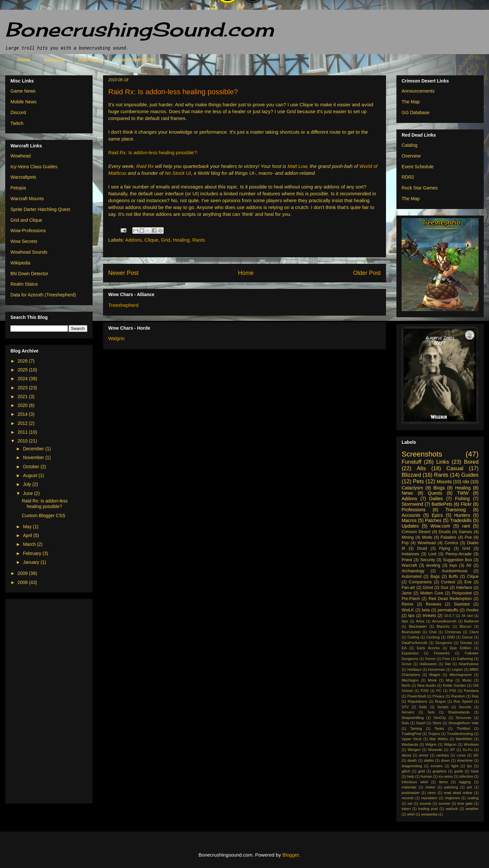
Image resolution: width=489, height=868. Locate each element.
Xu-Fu (467, 750)
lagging (465, 782)
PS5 (453, 691)
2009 (23, 573)
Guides (470, 475)
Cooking (433, 637)
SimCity (440, 718)
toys (453, 565)
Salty (423, 707)
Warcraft (409, 565)
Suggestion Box (458, 560)
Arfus (420, 621)
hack (475, 771)
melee (430, 787)
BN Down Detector (29, 274)
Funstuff (411, 462)
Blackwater (418, 626)
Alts (421, 468)
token (406, 809)
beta (426, 610)
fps (470, 766)
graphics (439, 771)
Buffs (453, 576)
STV (405, 707)
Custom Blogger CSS (44, 516)
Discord (18, 112)
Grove (407, 664)
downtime (465, 760)
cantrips (443, 755)
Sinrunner (464, 718)
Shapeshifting (413, 718)
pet (469, 787)
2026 (23, 361)
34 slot (467, 616)
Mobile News (23, 102)
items (444, 782)
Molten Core (432, 593)
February (33, 553)
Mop (450, 680)
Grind (428, 588)
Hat (448, 664)
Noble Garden (454, 685)
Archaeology (413, 571)
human (426, 776)
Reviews (434, 604)
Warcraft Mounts (27, 199)
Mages (435, 675)
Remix (407, 604)
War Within (438, 739)
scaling (473, 798)
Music (467, 680)
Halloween (428, 664)
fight (455, 766)
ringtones (452, 798)
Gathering (465, 659)
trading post (428, 809)
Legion (457, 669)
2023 (23, 388)
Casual (455, 468)
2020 (23, 405)
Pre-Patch (411, 599)
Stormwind (412, 504)
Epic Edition (460, 648)
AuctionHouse (454, 571)
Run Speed (463, 701)
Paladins (449, 537)
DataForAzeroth (415, 643)
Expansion (410, 653)
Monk (432, 680)
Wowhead (21, 156)
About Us (54, 60)
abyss (406, 755)
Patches (433, 520)
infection (466, 776)
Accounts (411, 515)
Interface (464, 588)
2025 (23, 370)
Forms (430, 659)
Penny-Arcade (458, 554)
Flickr (466, 504)
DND (451, 637)
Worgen (414, 750)
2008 (23, 582)
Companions (420, 582)
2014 (23, 414)
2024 (23, 379)
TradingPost (411, 734)
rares (432, 793)
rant (466, 526)
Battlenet (471, 621)
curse (461, 755)
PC (439, 691)
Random (458, 696)
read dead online (458, 793)
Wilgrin (431, 744)
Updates (410, 526)
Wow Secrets (24, 241)
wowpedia (429, 814)
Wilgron (450, 744)
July (28, 484)
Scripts (443, 707)
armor (424, 755)
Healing (181, 240)
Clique (151, 240)
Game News (23, 91)
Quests (435, 493)
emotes (437, 766)
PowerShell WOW (135, 60)
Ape (405, 621)
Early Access (428, 648)
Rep (475, 696)
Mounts (444, 482)
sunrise (444, 803)
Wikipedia (20, 263)
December (34, 449)
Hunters (462, 515)
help (411, 776)
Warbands (410, 744)
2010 (23, 441)
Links (443, 462)
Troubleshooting (460, 734)
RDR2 (408, 177)
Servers (408, 712)
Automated (412, 576)
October (32, 467)
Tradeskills (461, 520)
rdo (466, 482)
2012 (23, 423)
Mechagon (410, 680)
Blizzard (411, 475)
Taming (416, 728)
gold (421, 771)
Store (437, 723)
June (28, 493)
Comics (451, 543)
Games (465, 532)
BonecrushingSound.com (140, 29)
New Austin (427, 685)
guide (459, 771)
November (34, 457)
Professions (414, 510)
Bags (435, 576)
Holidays (414, 669)
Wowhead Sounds (29, 252)
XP (452, 750)
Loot (432, 554)
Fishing (462, 499)
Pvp (405, 543)
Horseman (437, 669)
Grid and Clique (26, 220)
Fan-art (408, 588)
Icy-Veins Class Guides (34, 167)
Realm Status (24, 284)
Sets (431, 712)
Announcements (418, 91)
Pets (419, 481)
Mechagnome (461, 675)
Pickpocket (462, 593)
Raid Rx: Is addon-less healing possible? (152, 152)
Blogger (291, 855)
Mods (427, 537)
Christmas (453, 632)
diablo (429, 760)
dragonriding (412, 766)
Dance (467, 637)
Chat (433, 632)
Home (24, 60)
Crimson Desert (416, 532)
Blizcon (466, 626)
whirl (411, 814)
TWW (463, 493)
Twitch (17, 123)
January (32, 562)
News (407, 493)
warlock (452, 809)
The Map (411, 102)
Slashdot (462, 604)
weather (472, 809)
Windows (471, 744)
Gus (445, 588)
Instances (410, 554)
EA (404, 648)
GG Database (416, 112)
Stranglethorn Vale (463, 723)
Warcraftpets (23, 177)
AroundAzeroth (444, 621)
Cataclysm (412, 488)
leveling (433, 565)
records (408, 798)
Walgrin (116, 338)
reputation (429, 798)
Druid (422, 548)
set (410, 803)
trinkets (430, 616)
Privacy (439, 696)
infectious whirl (415, 782)
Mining (408, 537)
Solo (405, 723)
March (30, 544)
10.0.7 (449, 616)
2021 (23, 397)
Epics (437, 515)
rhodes (473, 610)
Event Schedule (418, 167)
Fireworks (442, 653)
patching (451, 787)
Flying (445, 548)
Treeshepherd (123, 305)
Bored (471, 462)
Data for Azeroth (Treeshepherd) (43, 295)
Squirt (421, 723)
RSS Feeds (90, 60)
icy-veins (446, 776)
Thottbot (463, 728)
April (28, 535)
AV (469, 565)
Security (428, 560)
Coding (413, 637)
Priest (407, 560)
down (445, 760)
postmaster (411, 793)
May (28, 527)
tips (411, 616)
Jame (407, 593)
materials (409, 787)
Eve (468, 582)
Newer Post (123, 273)
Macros (409, 520)
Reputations (418, 701)
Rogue (440, 701)
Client (474, 632)
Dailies (436, 499)
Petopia (18, 188)
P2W (424, 691)
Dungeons (444, 643)
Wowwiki (435, 750)
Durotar (466, 643)
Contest (448, 582)
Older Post (367, 273)
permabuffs (448, 610)
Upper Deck (412, 739)
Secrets (465, 707)
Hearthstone (469, 664)
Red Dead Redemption (450, 599)
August (30, 475)
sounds (425, 803)
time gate (465, 803)
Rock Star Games (420, 188)
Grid (166, 240)
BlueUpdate (411, 632)
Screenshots (422, 454)
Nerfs (406, 685)
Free (446, 659)
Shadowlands (459, 712)
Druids (445, 532)
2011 (23, 432)
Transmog (456, 510)
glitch (406, 771)
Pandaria (471, 691)
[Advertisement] (37, 699)
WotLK (408, 610)
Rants (199, 240)
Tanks (439, 728)
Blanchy (443, 626)
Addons (133, 240)
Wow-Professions (28, 231)
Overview (411, 156)
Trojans (434, 734)
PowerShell (416, 696)
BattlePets (442, 504)
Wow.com (440, 526)
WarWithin (464, 739)
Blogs (439, 488)
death (412, 760)
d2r (476, 755)
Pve (468, 537)
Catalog (409, 145)
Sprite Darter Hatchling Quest (40, 209)
